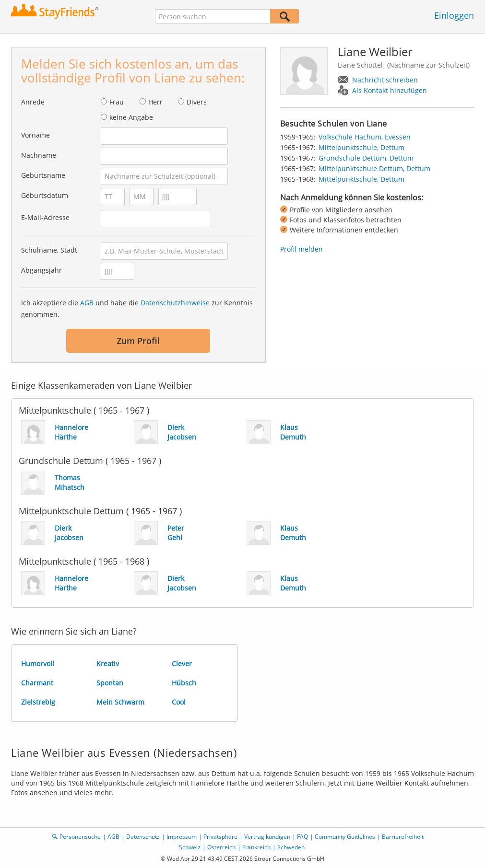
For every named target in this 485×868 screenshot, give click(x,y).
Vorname (35, 135)
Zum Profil (138, 341)
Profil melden (302, 249)
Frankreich (256, 847)
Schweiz (190, 847)
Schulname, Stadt (49, 250)
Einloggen (454, 15)
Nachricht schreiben (385, 80)
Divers (197, 102)
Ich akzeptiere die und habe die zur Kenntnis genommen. (137, 308)
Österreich (221, 847)
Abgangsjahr (41, 270)
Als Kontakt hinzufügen (390, 90)
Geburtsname (43, 175)
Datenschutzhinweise (175, 303)
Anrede (33, 102)
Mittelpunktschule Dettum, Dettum (374, 168)
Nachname (39, 155)
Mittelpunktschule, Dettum (361, 147)
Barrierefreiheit (403, 837)
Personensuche (80, 837)
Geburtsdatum (45, 195)
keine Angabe (131, 117)
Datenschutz (143, 837)
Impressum (182, 837)
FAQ (302, 837)
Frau (117, 102)
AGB (87, 303)
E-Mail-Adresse (45, 217)
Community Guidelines (345, 837)
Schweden (291, 847)
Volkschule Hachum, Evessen (365, 137)
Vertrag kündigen (267, 837)
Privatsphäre (220, 837)
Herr (155, 102)
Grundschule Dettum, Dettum (366, 158)
